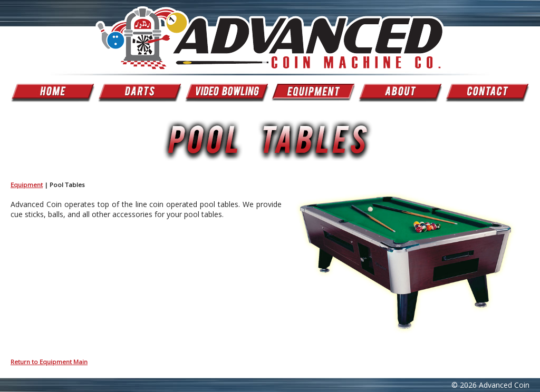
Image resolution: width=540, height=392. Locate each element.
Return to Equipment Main (49, 362)
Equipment (27, 185)
